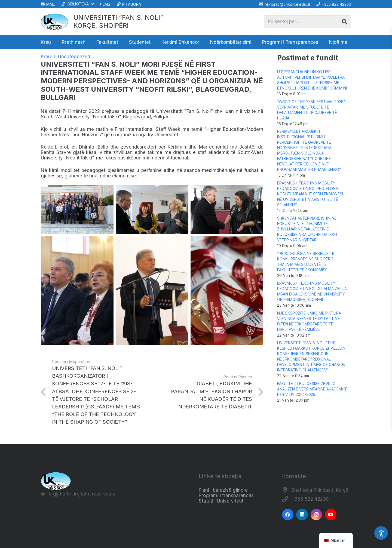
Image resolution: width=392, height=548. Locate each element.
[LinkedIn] (302, 515)
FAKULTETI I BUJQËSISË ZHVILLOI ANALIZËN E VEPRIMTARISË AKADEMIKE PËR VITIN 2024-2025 (312, 389)
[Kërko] (345, 22)
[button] (77, 4)
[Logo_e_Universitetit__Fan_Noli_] (54, 22)
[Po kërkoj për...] (308, 22)
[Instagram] (316, 515)
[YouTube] (331, 515)
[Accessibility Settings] (381, 533)
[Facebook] (288, 515)
